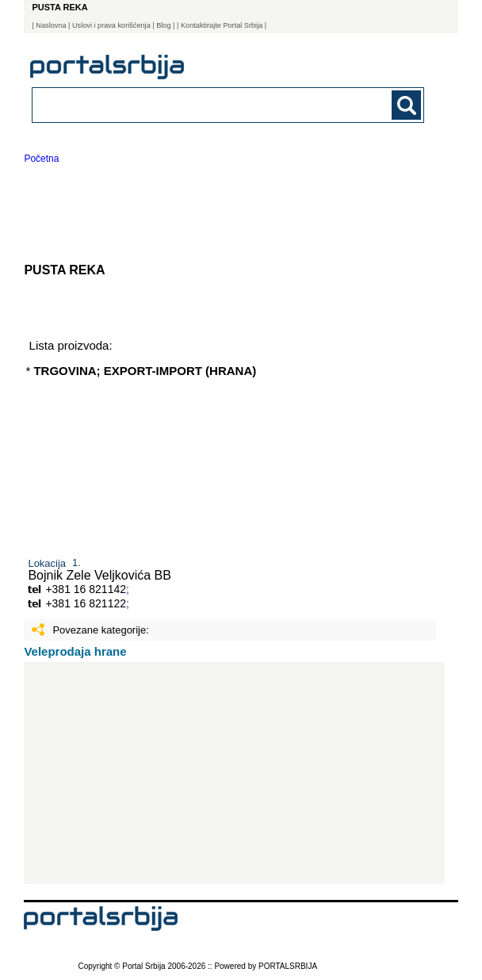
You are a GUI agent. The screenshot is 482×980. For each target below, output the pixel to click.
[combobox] (190, 104)
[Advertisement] (234, 773)
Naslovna (51, 25)
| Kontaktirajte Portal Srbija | (222, 25)
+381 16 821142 (86, 589)
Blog (163, 25)
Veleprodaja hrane (75, 651)
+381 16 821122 (86, 603)
